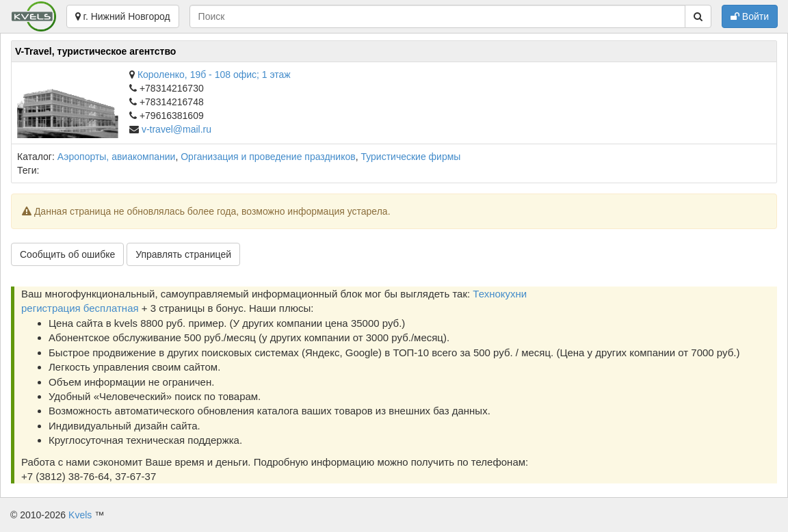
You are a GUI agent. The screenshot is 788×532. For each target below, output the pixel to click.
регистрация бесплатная (80, 308)
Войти (750, 16)
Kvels (80, 515)
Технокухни (500, 294)
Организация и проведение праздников (268, 157)
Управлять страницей (183, 254)
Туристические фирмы (410, 157)
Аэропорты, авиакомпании (117, 157)
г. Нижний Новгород (123, 16)
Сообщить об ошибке (67, 254)
